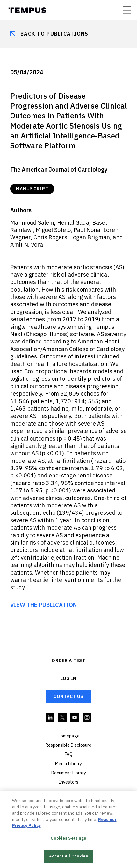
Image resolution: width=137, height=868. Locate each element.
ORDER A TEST (68, 660)
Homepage (69, 736)
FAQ (69, 754)
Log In (68, 678)
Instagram (87, 718)
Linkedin (50, 718)
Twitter (63, 718)
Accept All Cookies (68, 857)
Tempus (27, 10)
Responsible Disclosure (68, 745)
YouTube (75, 718)
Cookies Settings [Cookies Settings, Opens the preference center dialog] (68, 839)
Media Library (68, 764)
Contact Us (68, 696)
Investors (69, 782)
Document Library (69, 773)
